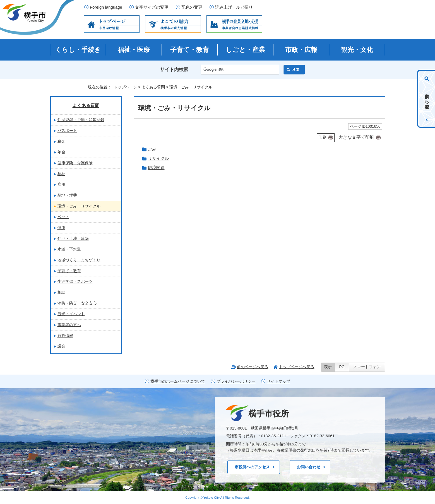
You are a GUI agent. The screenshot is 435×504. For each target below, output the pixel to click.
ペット (63, 217)
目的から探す (427, 99)
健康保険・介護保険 (75, 163)
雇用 (61, 184)
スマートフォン (367, 367)
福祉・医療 (134, 50)
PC (342, 367)
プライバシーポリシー (236, 381)
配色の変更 (192, 7)
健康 (61, 228)
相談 (61, 292)
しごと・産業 (245, 50)
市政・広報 (301, 50)
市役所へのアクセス (252, 467)
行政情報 (65, 336)
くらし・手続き (78, 50)
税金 (61, 141)
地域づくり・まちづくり (79, 260)
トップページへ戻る (297, 367)
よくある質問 (153, 87)
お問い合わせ (309, 467)
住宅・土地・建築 (73, 238)
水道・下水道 (69, 249)
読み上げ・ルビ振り (234, 7)
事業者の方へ (69, 325)
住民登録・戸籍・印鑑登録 (81, 120)
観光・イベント (71, 314)
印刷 (323, 137)
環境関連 (156, 167)
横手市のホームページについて (178, 381)
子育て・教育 (190, 50)
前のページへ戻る (253, 367)
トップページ (125, 87)
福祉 (61, 174)
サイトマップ (278, 381)
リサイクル (158, 158)
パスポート (67, 131)
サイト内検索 (174, 70)
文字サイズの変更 (152, 7)
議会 (61, 346)
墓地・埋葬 (67, 195)
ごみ (152, 149)
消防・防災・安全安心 (77, 303)
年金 (61, 152)
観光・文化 (357, 50)
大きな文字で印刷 (356, 137)
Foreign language (106, 7)
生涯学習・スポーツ (75, 281)
